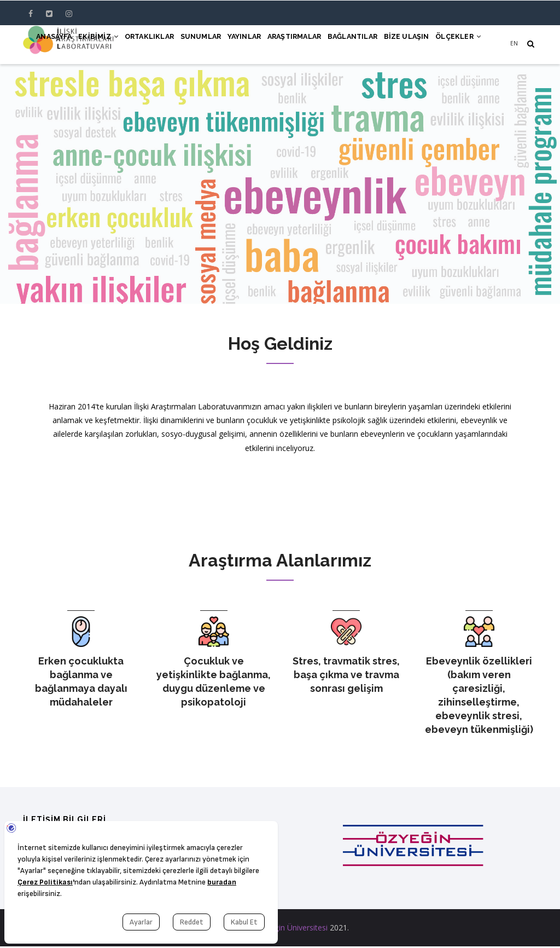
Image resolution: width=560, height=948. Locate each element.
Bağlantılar (333, 45)
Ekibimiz (41, 45)
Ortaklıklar (99, 45)
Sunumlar (157, 45)
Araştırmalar (267, 45)
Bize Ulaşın (395, 45)
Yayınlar (208, 45)
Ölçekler (454, 45)
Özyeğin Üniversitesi (292, 929)
